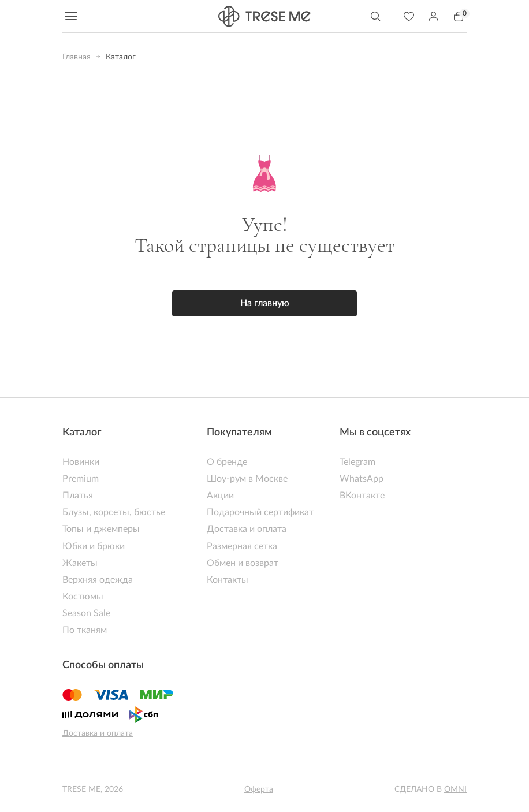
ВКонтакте (362, 496)
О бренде (227, 462)
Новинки (81, 462)
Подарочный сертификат (260, 512)
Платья (78, 496)
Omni (455, 789)
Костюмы (83, 597)
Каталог (82, 433)
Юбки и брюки (94, 546)
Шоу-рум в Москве (247, 479)
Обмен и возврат (243, 563)
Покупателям (239, 433)
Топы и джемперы (101, 529)
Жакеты (80, 563)
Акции (220, 496)
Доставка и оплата (247, 529)
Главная (77, 57)
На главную (265, 303)
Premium (81, 479)
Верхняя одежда (98, 580)
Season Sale (86, 613)
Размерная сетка (242, 546)
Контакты (228, 580)
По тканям (85, 630)
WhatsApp (362, 479)
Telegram (357, 462)
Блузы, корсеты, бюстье (114, 512)
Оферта (259, 789)
